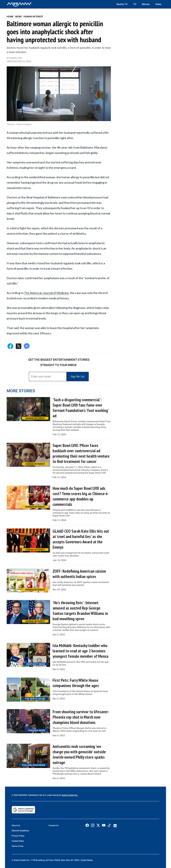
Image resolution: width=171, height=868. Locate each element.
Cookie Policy (18, 841)
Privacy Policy (18, 836)
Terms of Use (17, 846)
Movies (146, 4)
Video (158, 4)
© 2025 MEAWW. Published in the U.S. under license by (37, 795)
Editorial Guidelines (20, 831)
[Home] (19, 4)
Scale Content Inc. (70, 795)
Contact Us (54, 825)
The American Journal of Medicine (46, 293)
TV (135, 4)
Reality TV (122, 4)
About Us (16, 825)
